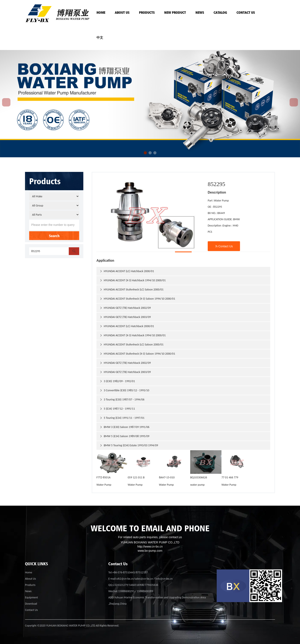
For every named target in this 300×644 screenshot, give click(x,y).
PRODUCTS (147, 13)
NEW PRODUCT (175, 13)
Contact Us (224, 246)
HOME (101, 13)
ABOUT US (122, 13)
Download (31, 604)
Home (29, 572)
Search (54, 236)
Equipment (31, 597)
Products (30, 585)
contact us (246, 13)
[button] (145, 153)
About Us (31, 579)
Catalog (220, 13)
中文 (100, 38)
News (200, 13)
